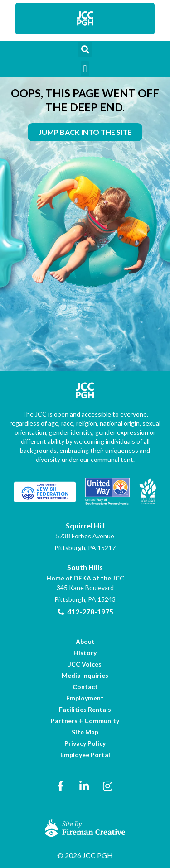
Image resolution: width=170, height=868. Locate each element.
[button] (85, 49)
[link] (85, 19)
